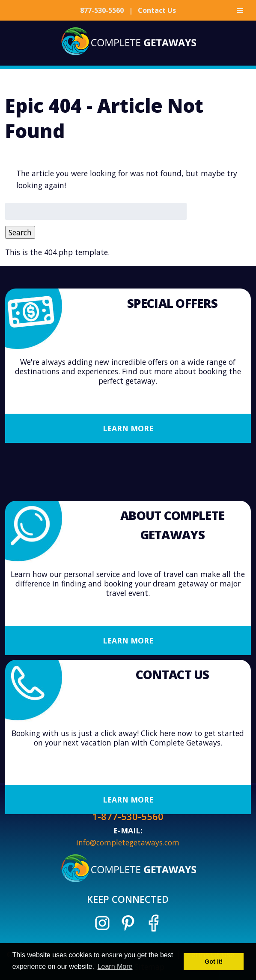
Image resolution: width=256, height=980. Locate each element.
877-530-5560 (102, 10)
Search (20, 232)
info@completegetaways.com (128, 842)
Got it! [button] (214, 962)
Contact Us (157, 10)
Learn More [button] (115, 966)
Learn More (128, 429)
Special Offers (172, 304)
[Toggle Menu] (240, 10)
